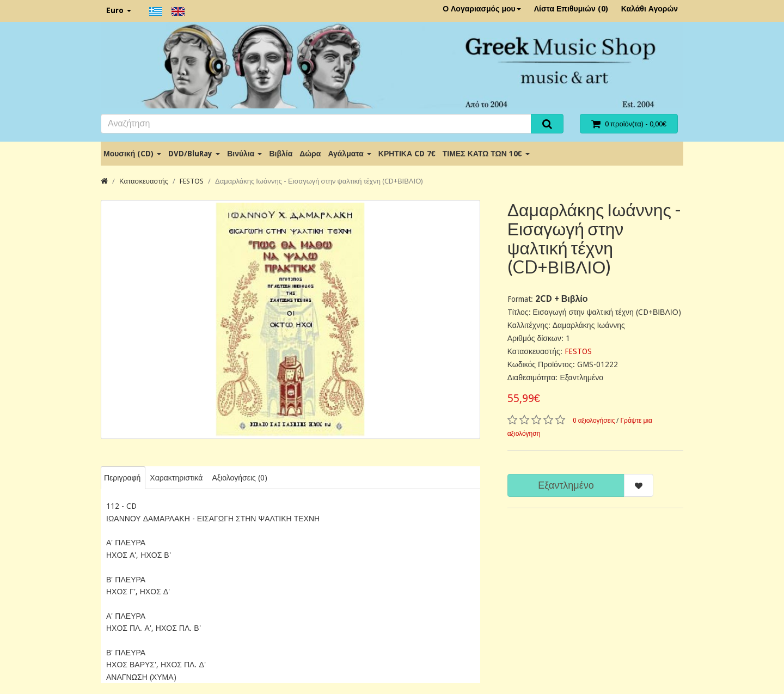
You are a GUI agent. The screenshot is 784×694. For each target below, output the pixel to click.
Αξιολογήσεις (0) (239, 478)
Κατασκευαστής (144, 181)
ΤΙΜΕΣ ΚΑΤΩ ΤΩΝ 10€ (486, 154)
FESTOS (192, 181)
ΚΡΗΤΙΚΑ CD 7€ (407, 154)
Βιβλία (281, 154)
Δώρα (310, 154)
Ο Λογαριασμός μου (482, 9)
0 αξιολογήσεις (594, 421)
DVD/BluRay (194, 154)
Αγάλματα (349, 154)
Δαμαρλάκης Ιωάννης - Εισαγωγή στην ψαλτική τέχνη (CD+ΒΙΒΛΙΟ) (319, 181)
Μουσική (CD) (132, 154)
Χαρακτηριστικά (176, 478)
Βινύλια (244, 154)
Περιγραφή (122, 478)
